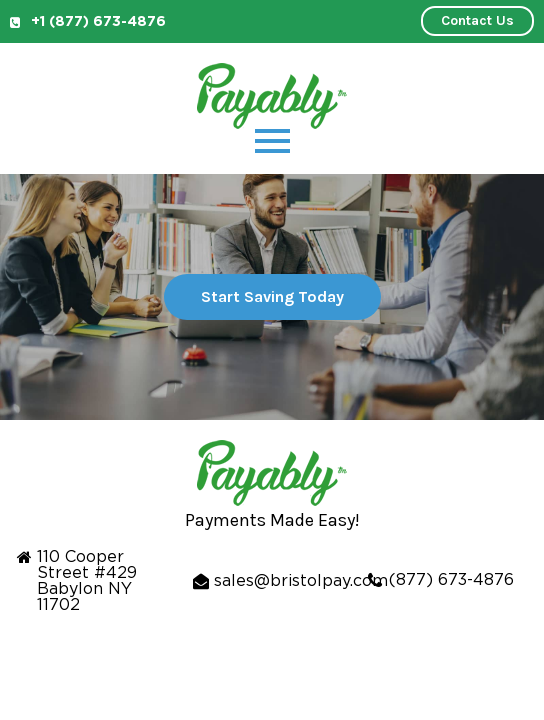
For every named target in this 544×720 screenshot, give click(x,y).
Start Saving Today (272, 296)
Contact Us (477, 20)
